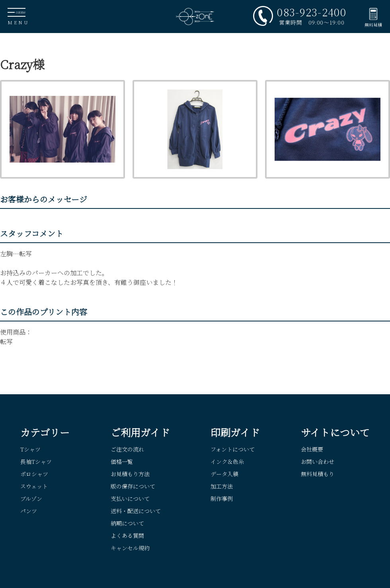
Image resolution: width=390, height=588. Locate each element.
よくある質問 (127, 535)
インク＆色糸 (227, 461)
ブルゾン (31, 498)
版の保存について (133, 486)
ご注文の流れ (127, 449)
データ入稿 (224, 474)
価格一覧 (122, 461)
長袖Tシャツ (36, 461)
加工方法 (222, 486)
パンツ (29, 511)
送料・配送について (136, 511)
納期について (127, 523)
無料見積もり (318, 474)
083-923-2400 (312, 12)
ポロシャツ (34, 474)
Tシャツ (30, 449)
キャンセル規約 (130, 548)
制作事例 (222, 498)
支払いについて (130, 498)
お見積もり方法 (130, 474)
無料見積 (373, 25)
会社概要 (312, 449)
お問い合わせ (318, 461)
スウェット (34, 486)
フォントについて (233, 449)
